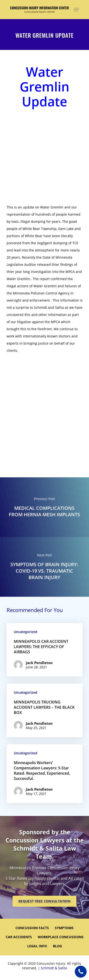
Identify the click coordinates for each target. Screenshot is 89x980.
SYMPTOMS (64, 928)
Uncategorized (26, 632)
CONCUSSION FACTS (32, 928)
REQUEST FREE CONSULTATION (44, 901)
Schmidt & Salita (54, 968)
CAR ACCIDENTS (19, 937)
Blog (57, 946)
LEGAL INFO (37, 946)
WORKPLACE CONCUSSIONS (61, 937)
